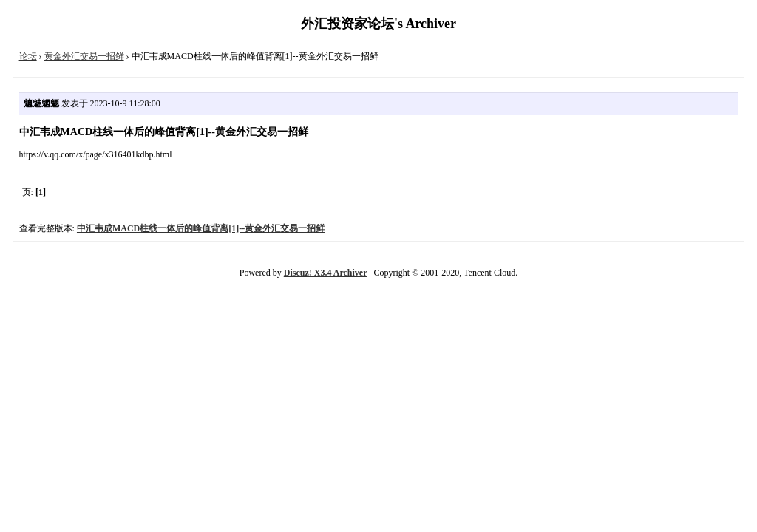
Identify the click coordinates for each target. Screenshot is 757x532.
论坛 (28, 56)
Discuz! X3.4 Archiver (326, 273)
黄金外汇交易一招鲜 (84, 56)
